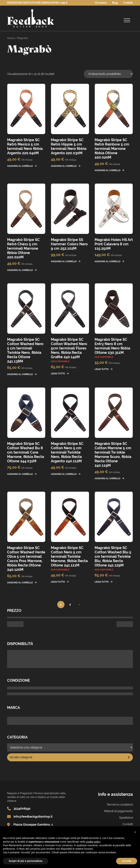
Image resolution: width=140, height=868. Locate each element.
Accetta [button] (127, 861)
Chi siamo (101, 3)
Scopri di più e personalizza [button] (26, 861)
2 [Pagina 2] (70, 604)
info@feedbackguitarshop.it (33, 817)
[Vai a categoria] (70, 757)
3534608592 (22, 809)
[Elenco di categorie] (70, 747)
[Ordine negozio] (108, 74)
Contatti (128, 3)
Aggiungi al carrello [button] (20, 166)
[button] (135, 832)
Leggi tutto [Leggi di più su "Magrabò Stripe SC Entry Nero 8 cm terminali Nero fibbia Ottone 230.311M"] (102, 369)
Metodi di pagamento (118, 811)
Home (11, 38)
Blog (115, 3)
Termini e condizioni (120, 805)
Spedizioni (126, 818)
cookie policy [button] (93, 842)
